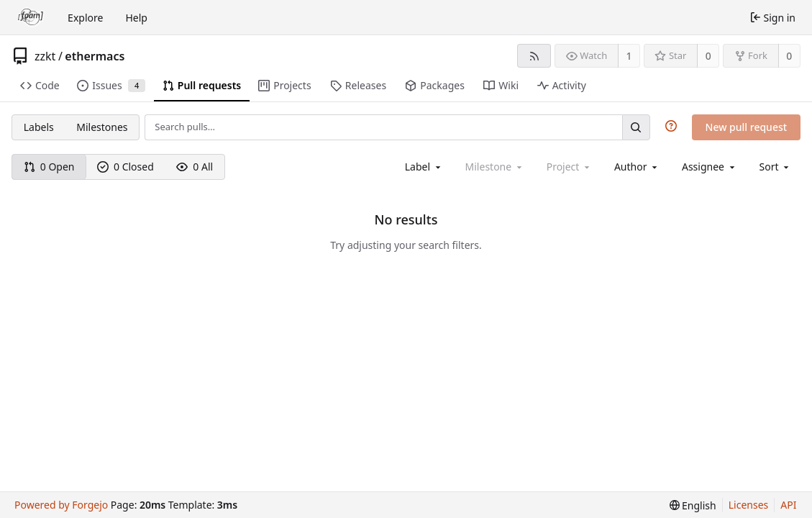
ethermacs (95, 56)
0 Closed (126, 167)
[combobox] (424, 167)
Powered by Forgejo (61, 505)
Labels (39, 127)
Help (136, 18)
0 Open (49, 167)
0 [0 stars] (708, 56)
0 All (195, 167)
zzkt (45, 56)
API (788, 505)
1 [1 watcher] (629, 56)
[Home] (31, 17)
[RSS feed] (534, 56)
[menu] (776, 167)
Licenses (749, 505)
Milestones (102, 127)
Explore (85, 18)
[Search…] (636, 127)
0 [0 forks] (789, 56)
